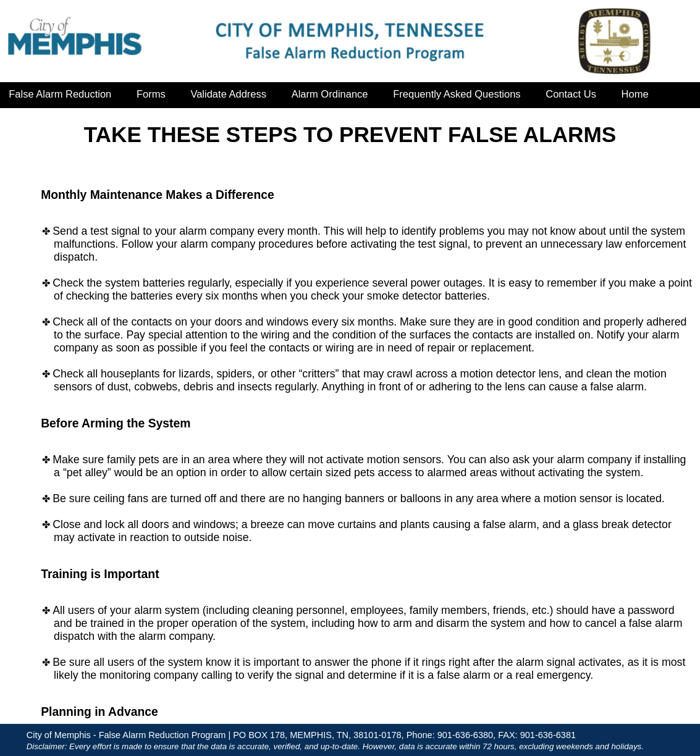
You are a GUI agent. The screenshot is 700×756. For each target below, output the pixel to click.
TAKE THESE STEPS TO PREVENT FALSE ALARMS (350, 134)
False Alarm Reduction (60, 94)
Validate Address (228, 94)
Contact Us (571, 94)
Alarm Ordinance (330, 94)
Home (635, 94)
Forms (151, 94)
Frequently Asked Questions (457, 94)
